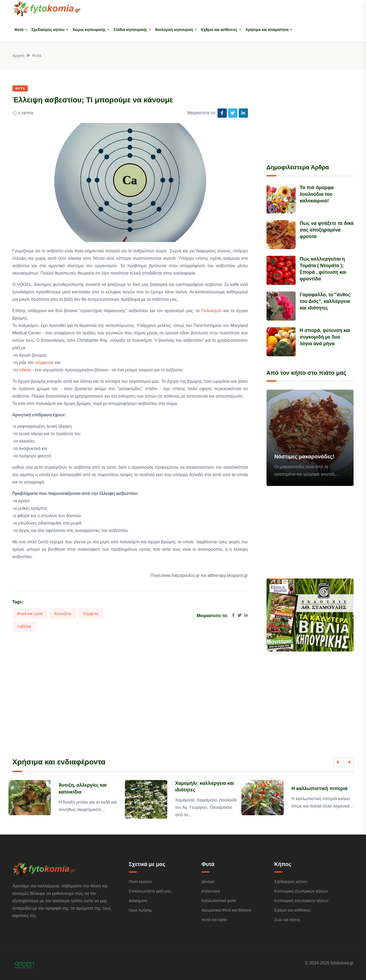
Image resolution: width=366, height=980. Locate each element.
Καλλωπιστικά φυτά (219, 901)
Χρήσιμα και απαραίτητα (267, 30)
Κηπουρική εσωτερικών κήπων (302, 901)
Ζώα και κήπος (288, 920)
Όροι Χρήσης (141, 910)
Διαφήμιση (138, 901)
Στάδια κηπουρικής (131, 30)
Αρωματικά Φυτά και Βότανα (227, 910)
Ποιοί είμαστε (141, 881)
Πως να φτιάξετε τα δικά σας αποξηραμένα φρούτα (327, 230)
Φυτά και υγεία (30, 614)
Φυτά (19, 30)
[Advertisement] (310, 118)
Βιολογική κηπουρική (174, 30)
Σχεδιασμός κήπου (48, 30)
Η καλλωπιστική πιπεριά (320, 788)
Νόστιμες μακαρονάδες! (304, 457)
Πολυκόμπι (212, 311)
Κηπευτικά (211, 891)
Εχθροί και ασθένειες (219, 30)
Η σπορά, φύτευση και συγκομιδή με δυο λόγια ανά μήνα (325, 337)
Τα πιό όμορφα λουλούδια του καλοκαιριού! (317, 194)
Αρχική (19, 55)
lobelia (24, 370)
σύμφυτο (43, 363)
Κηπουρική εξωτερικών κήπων (301, 891)
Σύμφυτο (91, 614)
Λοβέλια (24, 626)
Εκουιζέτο (63, 614)
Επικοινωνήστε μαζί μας (150, 891)
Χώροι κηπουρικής (89, 30)
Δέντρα (208, 881)
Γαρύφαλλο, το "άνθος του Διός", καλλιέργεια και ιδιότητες (325, 301)
